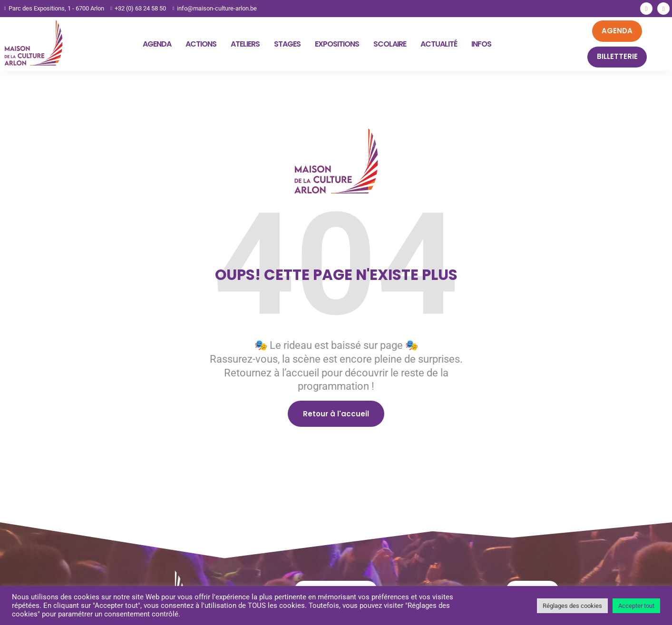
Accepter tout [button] (636, 606)
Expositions (337, 44)
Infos (481, 44)
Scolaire (390, 44)
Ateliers (245, 44)
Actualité (439, 44)
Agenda (157, 44)
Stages (287, 44)
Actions (201, 44)
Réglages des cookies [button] (572, 606)
